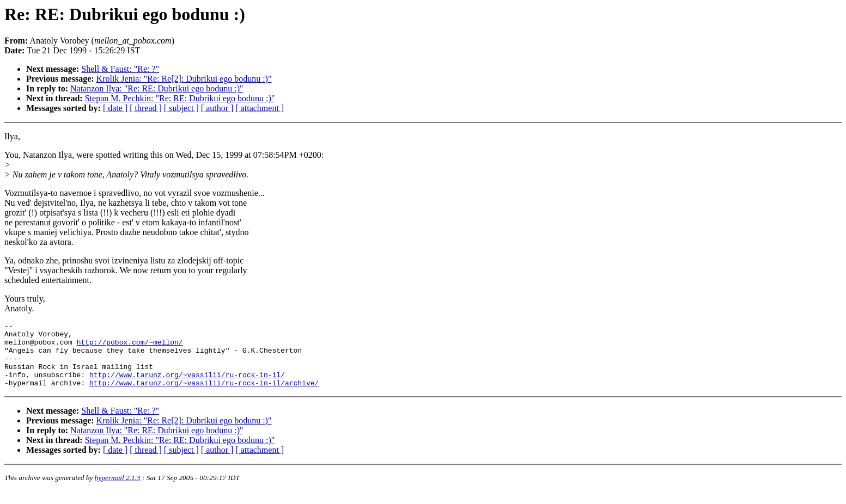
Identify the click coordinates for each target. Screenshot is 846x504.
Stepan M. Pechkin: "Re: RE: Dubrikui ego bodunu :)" (180, 98)
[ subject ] (181, 108)
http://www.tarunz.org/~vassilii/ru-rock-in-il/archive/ (204, 396)
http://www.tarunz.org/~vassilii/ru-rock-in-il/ (187, 386)
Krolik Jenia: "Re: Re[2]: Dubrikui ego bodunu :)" (184, 79)
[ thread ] (146, 108)
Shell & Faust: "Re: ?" (120, 69)
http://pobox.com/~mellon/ (130, 347)
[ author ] (217, 108)
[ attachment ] (260, 108)
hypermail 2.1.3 (118, 491)
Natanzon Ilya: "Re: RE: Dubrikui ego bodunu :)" (157, 88)
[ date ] (115, 108)
